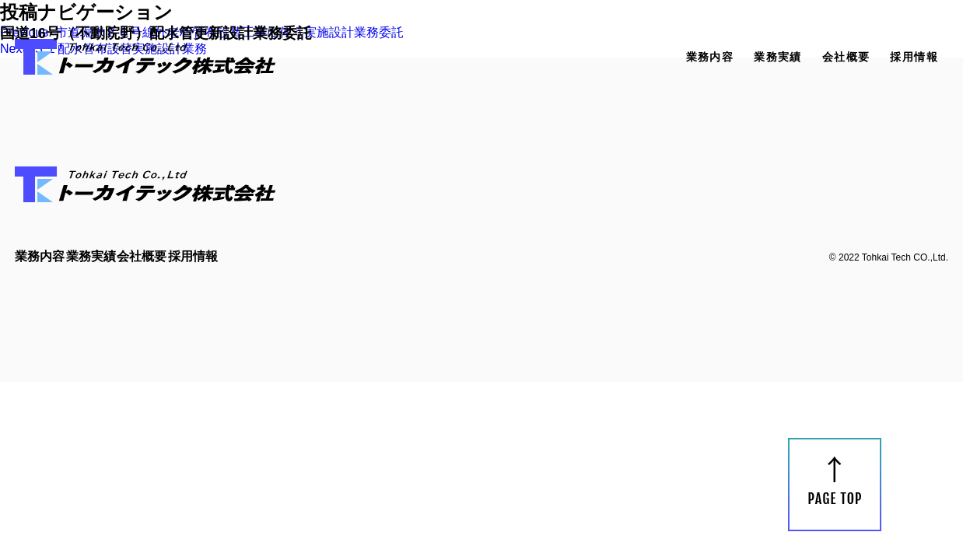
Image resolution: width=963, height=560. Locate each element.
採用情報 (914, 57)
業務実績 (778, 57)
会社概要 (846, 57)
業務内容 (710, 57)
